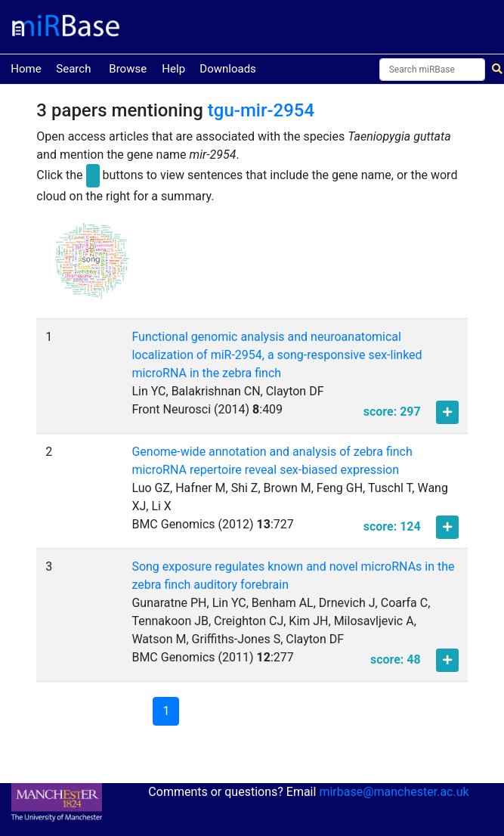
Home (26, 68)
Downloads (228, 69)
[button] (92, 268)
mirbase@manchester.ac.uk (394, 792)
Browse (128, 69)
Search (73, 69)
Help (173, 69)
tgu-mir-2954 (261, 110)
